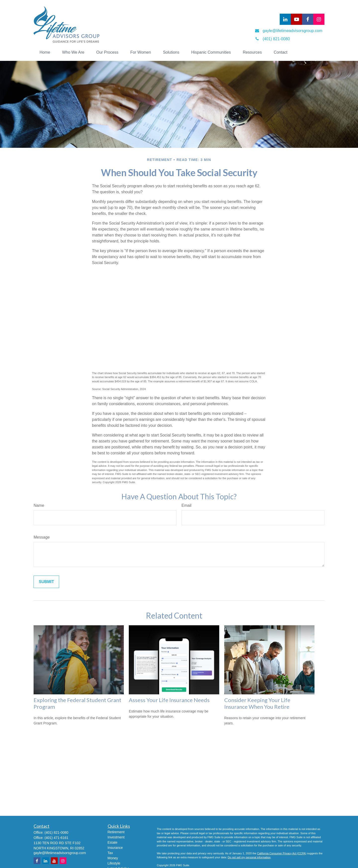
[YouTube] (296, 19)
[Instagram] (63, 861)
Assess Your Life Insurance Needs (169, 700)
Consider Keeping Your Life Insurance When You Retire (257, 703)
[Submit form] (46, 582)
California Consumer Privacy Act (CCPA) (282, 853)
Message (42, 537)
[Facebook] (308, 19)
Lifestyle (114, 863)
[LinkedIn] (285, 19)
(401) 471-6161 (56, 838)
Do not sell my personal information (249, 857)
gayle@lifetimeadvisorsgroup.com (60, 853)
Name (39, 505)
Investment (116, 837)
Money (113, 858)
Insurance (115, 848)
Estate (113, 842)
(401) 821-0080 (56, 832)
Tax (110, 853)
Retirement (116, 832)
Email (186, 505)
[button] (45, 52)
